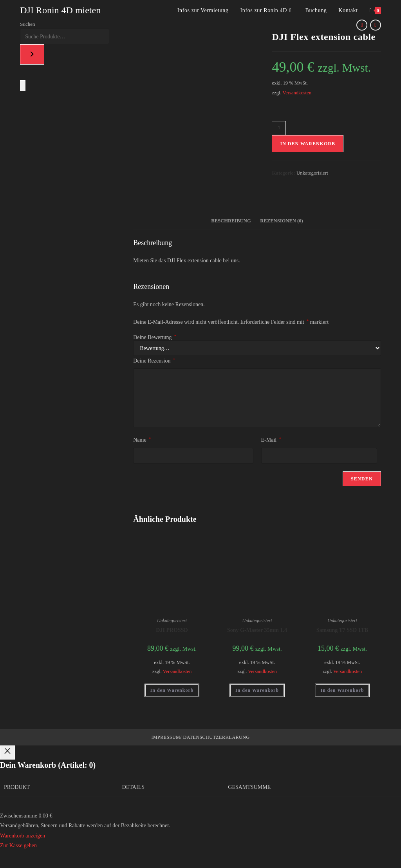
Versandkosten (297, 93)
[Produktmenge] (279, 128)
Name (142, 440)
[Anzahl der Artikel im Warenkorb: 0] (23, 86)
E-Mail (271, 440)
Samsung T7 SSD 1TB (342, 630)
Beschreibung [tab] (231, 221)
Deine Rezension (154, 361)
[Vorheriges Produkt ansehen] (362, 25)
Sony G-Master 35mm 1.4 (257, 630)
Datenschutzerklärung (216, 737)
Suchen (27, 24)
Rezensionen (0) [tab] (282, 221)
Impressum (166, 737)
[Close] (7, 753)
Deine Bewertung (155, 337)
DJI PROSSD (172, 630)
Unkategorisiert (312, 173)
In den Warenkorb (307, 144)
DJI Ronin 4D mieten (60, 10)
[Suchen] (32, 54)
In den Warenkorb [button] (172, 690)
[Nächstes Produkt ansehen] (376, 25)
